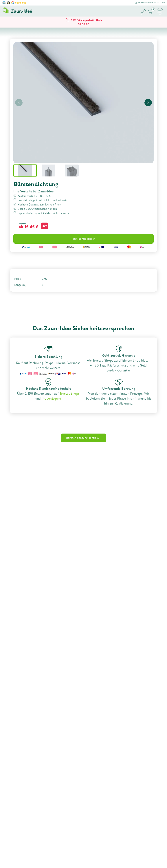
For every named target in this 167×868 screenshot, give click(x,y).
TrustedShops (70, 394)
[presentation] (19, 103)
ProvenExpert (52, 398)
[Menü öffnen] (160, 11)
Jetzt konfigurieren (83, 239)
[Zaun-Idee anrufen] (144, 12)
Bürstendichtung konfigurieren (86, 438)
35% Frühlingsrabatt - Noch (83, 22)
